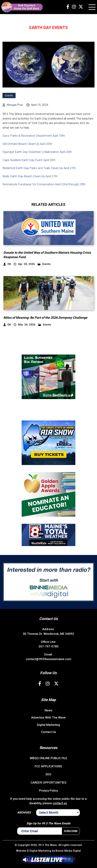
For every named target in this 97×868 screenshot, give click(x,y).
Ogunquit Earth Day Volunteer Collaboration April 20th (37, 152)
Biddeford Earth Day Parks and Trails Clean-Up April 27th (39, 168)
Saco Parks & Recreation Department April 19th (34, 136)
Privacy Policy (48, 790)
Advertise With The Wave (48, 717)
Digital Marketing (48, 725)
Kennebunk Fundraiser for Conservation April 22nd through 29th (44, 184)
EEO (48, 774)
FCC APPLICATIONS (48, 766)
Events (9, 95)
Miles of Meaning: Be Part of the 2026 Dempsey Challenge (45, 318)
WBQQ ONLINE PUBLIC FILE (48, 758)
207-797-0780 (48, 646)
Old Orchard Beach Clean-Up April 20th (27, 144)
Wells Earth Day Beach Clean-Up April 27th (30, 176)
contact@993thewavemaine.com (48, 659)
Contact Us (48, 732)
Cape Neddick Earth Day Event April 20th (29, 160)
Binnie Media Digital (68, 851)
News (48, 710)
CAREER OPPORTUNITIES (48, 782)
